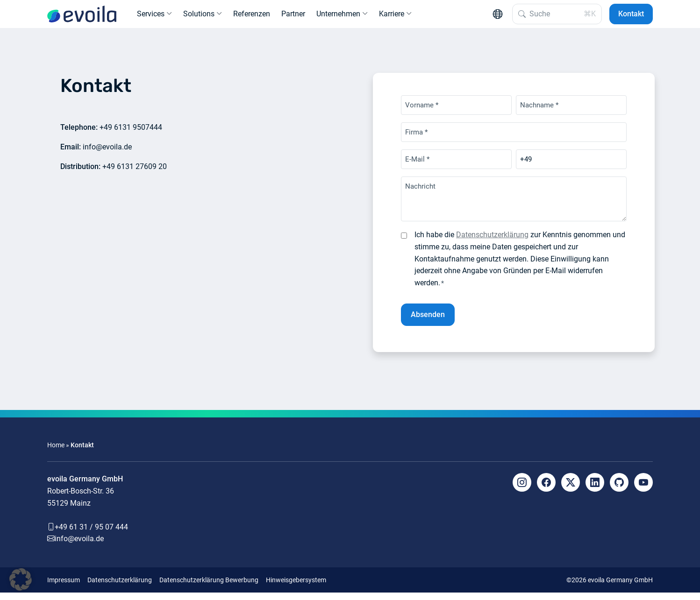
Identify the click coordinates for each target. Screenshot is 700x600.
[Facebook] (546, 490)
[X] (571, 490)
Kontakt (631, 18)
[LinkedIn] (595, 490)
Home (56, 452)
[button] (21, 579)
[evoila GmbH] (82, 18)
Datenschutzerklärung (492, 242)
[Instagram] (522, 490)
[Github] (619, 490)
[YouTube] (643, 490)
